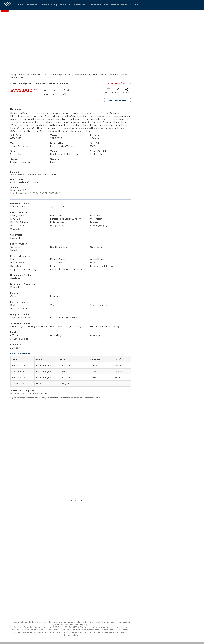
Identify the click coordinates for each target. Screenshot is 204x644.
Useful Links (94, 5)
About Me (65, 5)
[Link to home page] (7, 5)
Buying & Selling (48, 5)
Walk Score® (76, 501)
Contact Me (79, 5)
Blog (106, 5)
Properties (31, 5)
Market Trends (119, 5)
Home (20, 5)
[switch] (108, 92)
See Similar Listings (118, 100)
